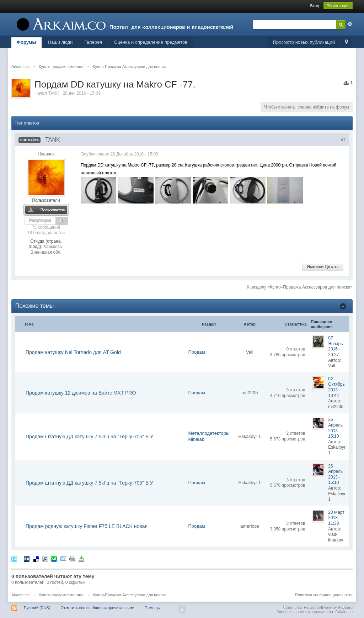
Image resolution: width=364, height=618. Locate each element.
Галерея (93, 42)
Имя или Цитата (323, 267)
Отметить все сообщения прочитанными (98, 608)
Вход (315, 6)
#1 (343, 140)
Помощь (152, 608)
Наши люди (60, 42)
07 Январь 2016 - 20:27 (335, 346)
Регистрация (338, 6)
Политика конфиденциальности (324, 595)
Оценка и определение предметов (151, 42)
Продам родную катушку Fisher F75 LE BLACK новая (87, 526)
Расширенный (350, 24)
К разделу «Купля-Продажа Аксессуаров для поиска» (300, 287)
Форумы (26, 42)
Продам (196, 352)
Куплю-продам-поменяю (61, 595)
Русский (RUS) (37, 608)
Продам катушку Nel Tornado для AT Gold (73, 352)
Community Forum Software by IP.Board (318, 607)
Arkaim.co (20, 595)
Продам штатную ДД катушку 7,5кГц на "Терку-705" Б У (89, 437)
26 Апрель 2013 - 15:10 (335, 428)
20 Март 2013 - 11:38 (336, 518)
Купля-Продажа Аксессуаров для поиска (130, 595)
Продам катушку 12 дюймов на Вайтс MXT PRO (81, 393)
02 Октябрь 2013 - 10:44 (336, 387)
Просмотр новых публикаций (304, 42)
